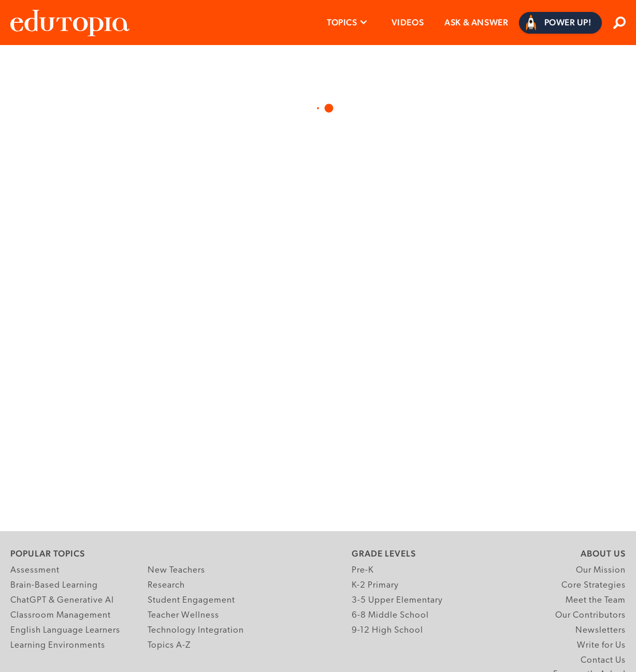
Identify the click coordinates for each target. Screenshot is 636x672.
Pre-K (363, 570)
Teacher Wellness (183, 615)
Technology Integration (196, 630)
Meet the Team (596, 600)
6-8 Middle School (390, 615)
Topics (342, 22)
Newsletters (601, 630)
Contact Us (603, 660)
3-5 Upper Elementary (397, 600)
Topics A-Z (169, 645)
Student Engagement (191, 600)
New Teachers (176, 570)
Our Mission (601, 570)
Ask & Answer (476, 22)
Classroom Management (61, 615)
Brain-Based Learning (54, 585)
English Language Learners (65, 630)
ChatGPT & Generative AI (62, 600)
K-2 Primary (375, 585)
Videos (408, 22)
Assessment (35, 570)
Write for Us (601, 645)
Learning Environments (58, 645)
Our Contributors (590, 615)
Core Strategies (594, 585)
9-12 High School (387, 630)
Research (166, 585)
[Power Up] (561, 23)
